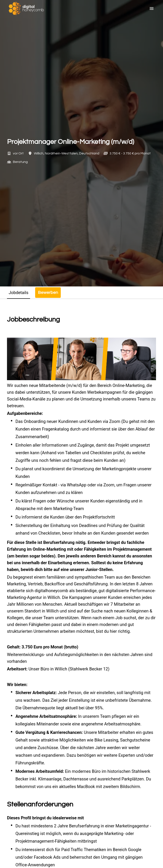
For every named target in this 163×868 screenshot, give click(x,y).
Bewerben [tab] (48, 293)
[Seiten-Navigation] (152, 8)
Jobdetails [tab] (19, 293)
